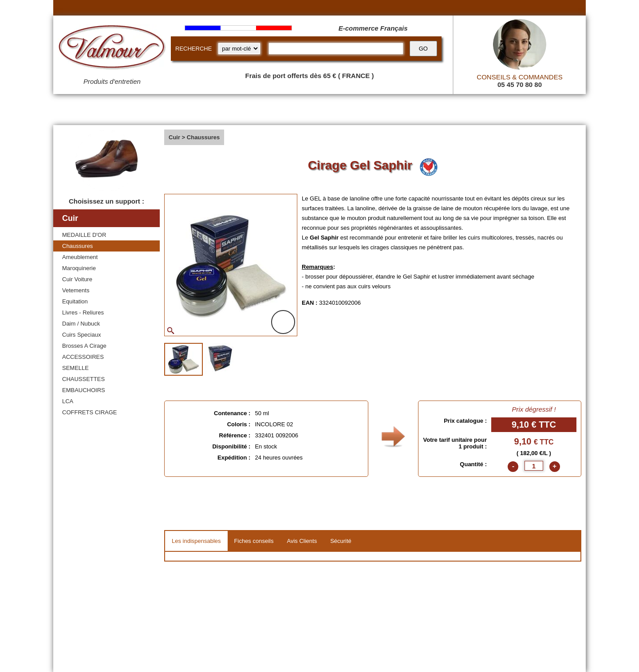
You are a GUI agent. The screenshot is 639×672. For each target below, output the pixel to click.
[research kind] (239, 49)
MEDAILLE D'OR (84, 235)
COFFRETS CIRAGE (90, 412)
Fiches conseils (254, 541)
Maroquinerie (79, 268)
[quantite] (534, 466)
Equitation (75, 301)
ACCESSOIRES (83, 357)
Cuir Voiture (77, 279)
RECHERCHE (193, 49)
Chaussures (77, 246)
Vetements (76, 290)
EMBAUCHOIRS (84, 390)
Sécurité (341, 541)
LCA (68, 401)
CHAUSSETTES (83, 379)
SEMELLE (75, 368)
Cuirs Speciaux (81, 335)
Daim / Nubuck (81, 324)
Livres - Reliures (83, 312)
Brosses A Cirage (84, 346)
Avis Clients (302, 541)
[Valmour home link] (112, 49)
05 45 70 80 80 (520, 84)
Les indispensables (196, 541)
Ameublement (80, 257)
